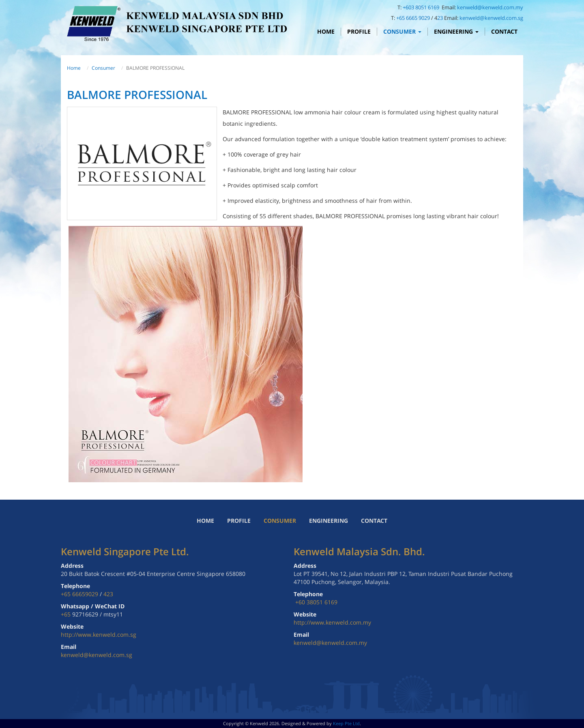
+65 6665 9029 (413, 18)
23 (440, 18)
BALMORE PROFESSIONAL (137, 94)
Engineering (456, 31)
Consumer (402, 31)
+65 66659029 (79, 594)
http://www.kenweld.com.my (332, 622)
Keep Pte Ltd (346, 723)
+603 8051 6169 (422, 7)
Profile (359, 31)
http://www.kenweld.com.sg (99, 635)
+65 (67, 614)
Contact (504, 31)
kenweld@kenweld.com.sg (491, 18)
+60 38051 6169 (316, 602)
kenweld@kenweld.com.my (490, 7)
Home (326, 31)
